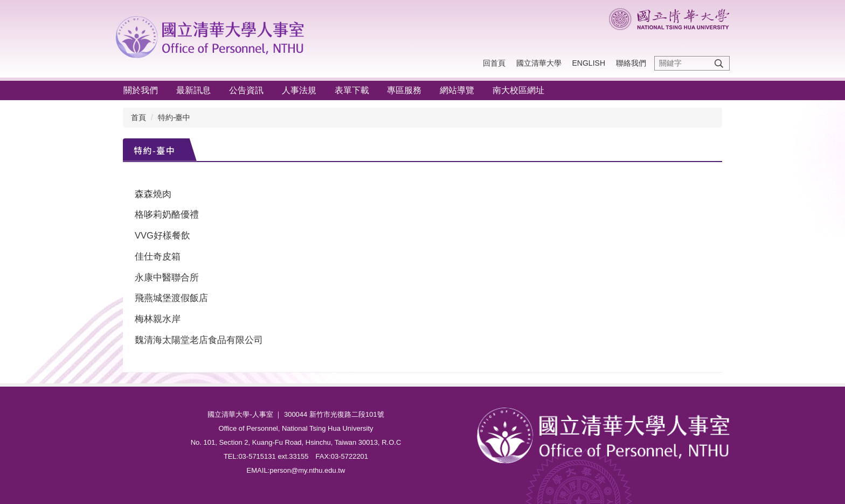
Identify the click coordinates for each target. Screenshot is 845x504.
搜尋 (719, 63)
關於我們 (141, 90)
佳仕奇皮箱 (158, 256)
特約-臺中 (174, 117)
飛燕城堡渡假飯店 (171, 298)
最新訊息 (193, 90)
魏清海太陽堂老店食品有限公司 (199, 340)
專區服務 (404, 90)
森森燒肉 (153, 194)
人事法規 (299, 90)
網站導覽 (457, 90)
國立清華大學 (539, 63)
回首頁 (494, 63)
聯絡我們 (631, 63)
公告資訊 (246, 90)
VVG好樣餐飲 (162, 235)
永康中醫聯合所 (167, 277)
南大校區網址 (518, 90)
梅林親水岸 (158, 319)
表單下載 (352, 90)
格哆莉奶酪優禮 (167, 214)
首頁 (138, 117)
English (589, 63)
